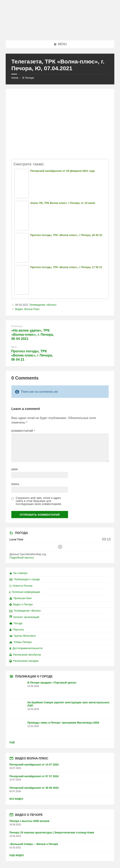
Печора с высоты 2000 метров (29, 821)
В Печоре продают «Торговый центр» (52, 683)
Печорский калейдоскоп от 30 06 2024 (34, 788)
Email (16, 484)
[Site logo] (60, 33)
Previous (17, 326)
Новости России (21, 586)
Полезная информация (25, 592)
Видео (19, 309)
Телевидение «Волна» (43, 305)
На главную (18, 573)
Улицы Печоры (21, 642)
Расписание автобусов (25, 655)
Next (14, 347)
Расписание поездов (24, 661)
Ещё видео (17, 855)
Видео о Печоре (21, 604)
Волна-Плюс (32, 309)
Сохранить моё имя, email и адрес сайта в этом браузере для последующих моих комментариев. (39, 501)
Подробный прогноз (22, 558)
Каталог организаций (24, 617)
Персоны (17, 630)
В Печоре (28, 78)
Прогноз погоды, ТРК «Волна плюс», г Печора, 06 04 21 (32, 355)
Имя (15, 469)
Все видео (16, 799)
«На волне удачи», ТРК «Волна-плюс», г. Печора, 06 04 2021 (33, 335)
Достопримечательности (26, 648)
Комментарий (23, 431)
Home (15, 78)
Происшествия (21, 598)
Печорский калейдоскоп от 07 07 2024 (34, 776)
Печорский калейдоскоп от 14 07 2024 (34, 765)
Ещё (12, 742)
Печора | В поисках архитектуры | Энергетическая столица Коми (52, 833)
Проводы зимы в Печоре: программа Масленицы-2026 (63, 723)
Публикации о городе (25, 579)
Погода (16, 623)
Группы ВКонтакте (23, 636)
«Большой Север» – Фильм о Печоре (34, 844)
